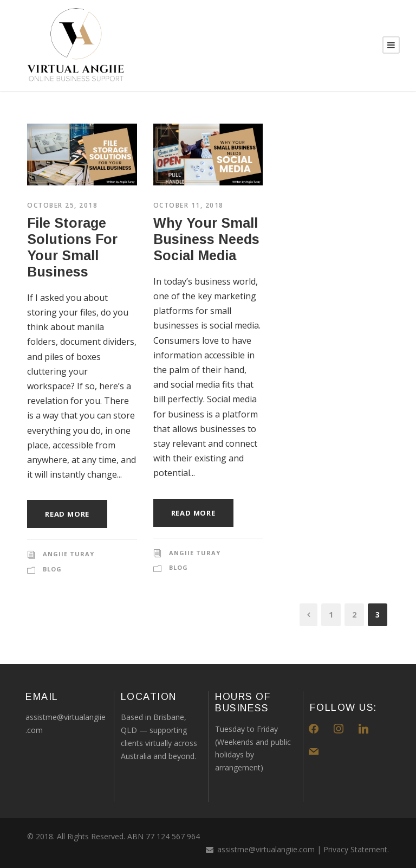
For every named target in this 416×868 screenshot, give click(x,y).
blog (52, 569)
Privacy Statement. (356, 849)
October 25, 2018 (62, 205)
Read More (67, 514)
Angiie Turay (69, 554)
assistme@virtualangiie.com (266, 849)
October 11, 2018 (188, 205)
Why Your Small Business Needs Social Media (206, 239)
